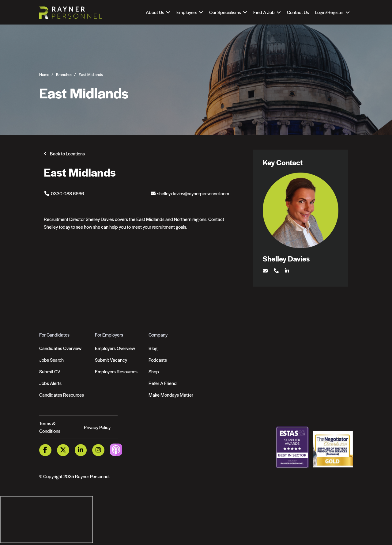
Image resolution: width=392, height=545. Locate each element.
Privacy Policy (97, 427)
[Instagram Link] (98, 450)
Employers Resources (116, 371)
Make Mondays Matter (171, 395)
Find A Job (264, 12)
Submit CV (50, 371)
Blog (153, 348)
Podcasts (158, 360)
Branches (64, 74)
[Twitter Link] (63, 450)
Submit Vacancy (111, 360)
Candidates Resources (62, 395)
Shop (154, 371)
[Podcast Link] (116, 450)
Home (44, 74)
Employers (187, 12)
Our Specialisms (225, 12)
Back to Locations (67, 153)
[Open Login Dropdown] (332, 12)
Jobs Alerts (50, 383)
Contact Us (298, 12)
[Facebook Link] (45, 450)
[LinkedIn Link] (81, 450)
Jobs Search (51, 360)
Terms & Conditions (50, 427)
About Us (155, 12)
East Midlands (91, 74)
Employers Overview (115, 348)
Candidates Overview (60, 348)
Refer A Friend (163, 383)
